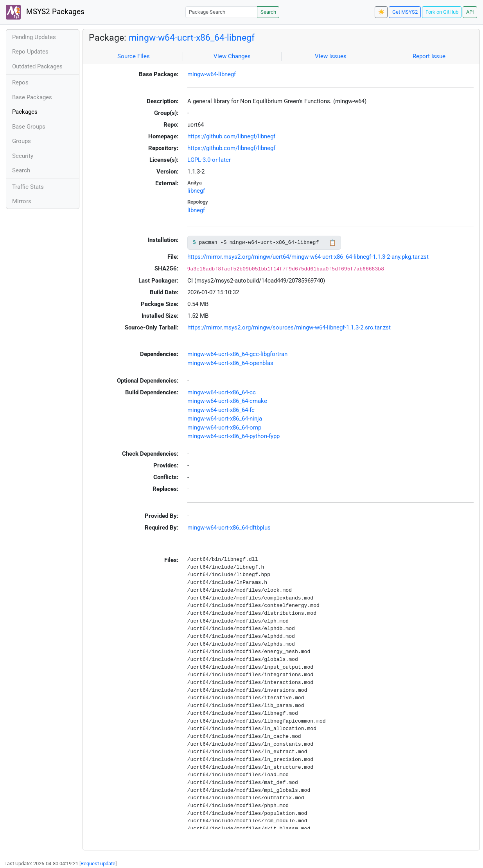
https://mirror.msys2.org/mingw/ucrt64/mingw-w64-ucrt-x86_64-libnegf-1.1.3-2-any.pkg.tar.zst (308, 257)
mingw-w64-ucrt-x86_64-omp (224, 428)
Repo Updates (30, 52)
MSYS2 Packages (45, 12)
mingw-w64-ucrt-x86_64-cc (222, 392)
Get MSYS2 (405, 12)
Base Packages (32, 97)
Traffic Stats (28, 187)
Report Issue (429, 56)
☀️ (381, 12)
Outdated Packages (37, 66)
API (470, 12)
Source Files (134, 56)
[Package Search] (221, 12)
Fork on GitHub (442, 12)
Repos (20, 82)
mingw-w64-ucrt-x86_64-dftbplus (229, 528)
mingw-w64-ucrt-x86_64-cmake (227, 401)
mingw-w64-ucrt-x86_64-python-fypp (233, 436)
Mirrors (22, 201)
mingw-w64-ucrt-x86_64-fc (221, 410)
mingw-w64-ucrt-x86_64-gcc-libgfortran (237, 354)
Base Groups (29, 127)
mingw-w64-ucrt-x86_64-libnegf (192, 38)
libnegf (196, 191)
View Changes (232, 56)
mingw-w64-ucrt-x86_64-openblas (230, 363)
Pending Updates (34, 37)
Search (268, 12)
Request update (98, 864)
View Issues (331, 56)
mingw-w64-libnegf (212, 74)
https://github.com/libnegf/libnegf (231, 136)
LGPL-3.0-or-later (209, 160)
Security (23, 156)
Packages (25, 112)
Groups (22, 141)
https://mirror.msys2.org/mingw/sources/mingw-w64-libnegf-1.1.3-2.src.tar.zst (289, 328)
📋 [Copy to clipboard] (333, 243)
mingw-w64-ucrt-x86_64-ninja (225, 419)
